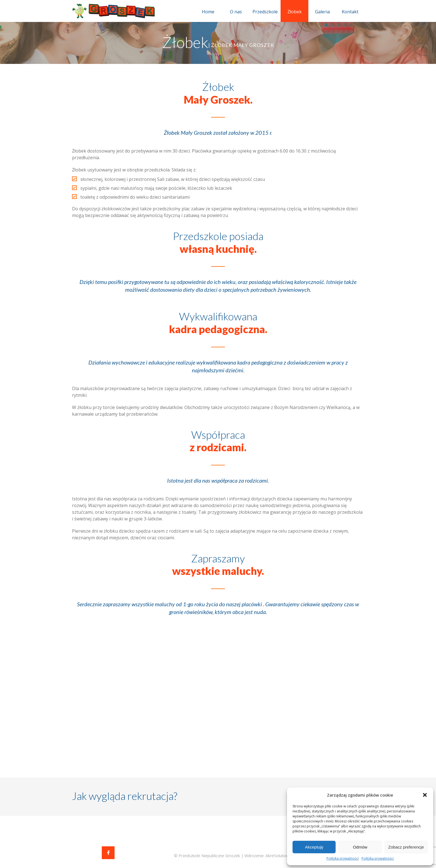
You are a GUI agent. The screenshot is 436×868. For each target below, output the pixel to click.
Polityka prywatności (343, 858)
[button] (425, 795)
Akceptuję (314, 847)
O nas (236, 12)
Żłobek (295, 12)
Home (208, 12)
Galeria (322, 12)
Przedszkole (265, 12)
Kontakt (350, 12)
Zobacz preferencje (406, 847)
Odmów (360, 847)
